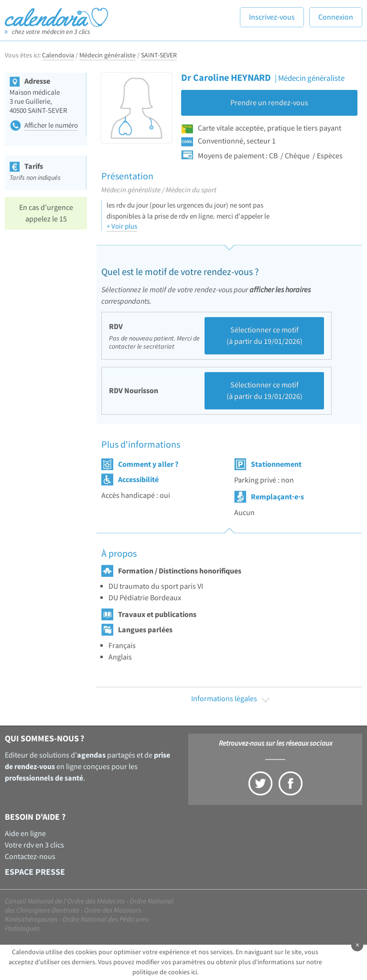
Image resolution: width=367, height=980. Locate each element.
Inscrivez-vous (272, 17)
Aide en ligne (25, 834)
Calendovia (58, 55)
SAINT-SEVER (159, 55)
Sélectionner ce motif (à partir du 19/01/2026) (264, 336)
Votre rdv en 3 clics (34, 845)
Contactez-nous (30, 857)
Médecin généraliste (108, 55)
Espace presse (35, 872)
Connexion (336, 17)
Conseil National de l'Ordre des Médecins (65, 901)
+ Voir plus (122, 226)
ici (194, 972)
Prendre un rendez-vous (269, 103)
